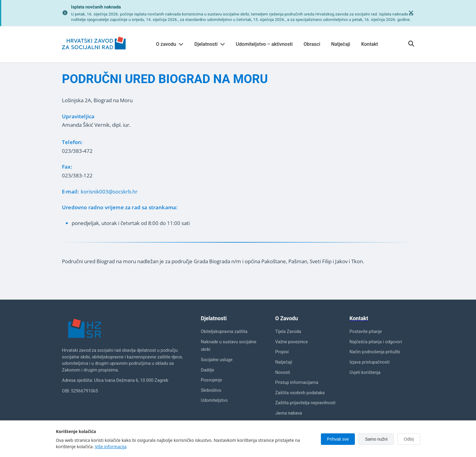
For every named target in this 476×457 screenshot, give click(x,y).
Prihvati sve (338, 439)
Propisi (282, 352)
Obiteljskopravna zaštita (224, 332)
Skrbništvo (211, 390)
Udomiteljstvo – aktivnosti (264, 44)
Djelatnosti (210, 44)
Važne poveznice (291, 342)
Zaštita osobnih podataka (300, 393)
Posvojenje (212, 380)
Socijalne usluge (217, 360)
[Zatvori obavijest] (411, 13)
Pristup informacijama (297, 383)
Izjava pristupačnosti (369, 362)
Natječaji (341, 44)
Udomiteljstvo (214, 400)
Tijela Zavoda (288, 332)
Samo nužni (376, 439)
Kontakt (370, 44)
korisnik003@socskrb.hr (109, 192)
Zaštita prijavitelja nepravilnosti (305, 403)
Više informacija (111, 447)
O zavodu (170, 44)
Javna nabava (288, 413)
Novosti (282, 373)
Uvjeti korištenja (365, 373)
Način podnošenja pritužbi (375, 352)
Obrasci (312, 44)
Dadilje (207, 370)
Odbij (409, 439)
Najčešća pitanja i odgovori (376, 342)
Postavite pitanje (366, 332)
